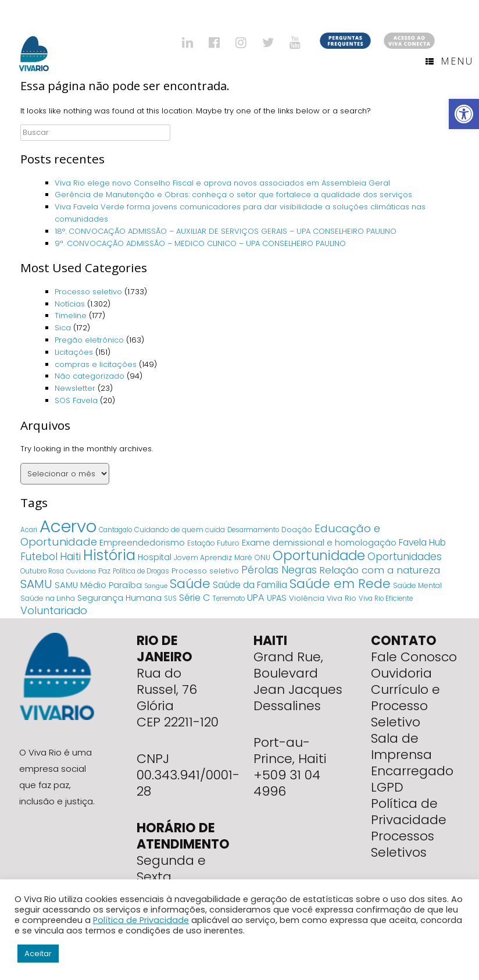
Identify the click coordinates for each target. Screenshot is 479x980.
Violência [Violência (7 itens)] (307, 598)
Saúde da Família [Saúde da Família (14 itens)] (250, 585)
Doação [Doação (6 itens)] (297, 530)
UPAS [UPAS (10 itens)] (277, 598)
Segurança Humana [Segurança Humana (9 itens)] (119, 598)
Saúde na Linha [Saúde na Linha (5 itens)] (48, 598)
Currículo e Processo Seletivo (405, 706)
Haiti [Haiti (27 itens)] (70, 556)
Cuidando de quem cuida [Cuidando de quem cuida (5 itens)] (180, 530)
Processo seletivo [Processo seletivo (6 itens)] (205, 571)
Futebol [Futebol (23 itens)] (39, 557)
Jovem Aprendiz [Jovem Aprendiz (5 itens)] (203, 557)
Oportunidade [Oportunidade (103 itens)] (319, 555)
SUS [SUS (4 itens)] (170, 598)
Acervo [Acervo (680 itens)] (68, 526)
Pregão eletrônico (89, 340)
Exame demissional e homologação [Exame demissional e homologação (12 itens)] (319, 542)
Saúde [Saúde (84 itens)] (190, 584)
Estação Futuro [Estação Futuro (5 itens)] (213, 543)
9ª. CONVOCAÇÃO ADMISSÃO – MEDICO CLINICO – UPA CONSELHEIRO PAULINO (200, 243)
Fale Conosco (414, 657)
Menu (449, 61)
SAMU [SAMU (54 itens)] (36, 584)
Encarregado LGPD (412, 779)
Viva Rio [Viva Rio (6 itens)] (342, 598)
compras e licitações (96, 364)
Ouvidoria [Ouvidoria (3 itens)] (81, 571)
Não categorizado (90, 376)
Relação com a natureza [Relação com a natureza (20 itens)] (380, 570)
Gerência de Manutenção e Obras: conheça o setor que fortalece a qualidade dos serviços (235, 195)
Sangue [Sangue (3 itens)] (156, 586)
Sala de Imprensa (401, 746)
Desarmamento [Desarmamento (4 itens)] (253, 530)
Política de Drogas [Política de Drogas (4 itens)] (141, 571)
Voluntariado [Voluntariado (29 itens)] (54, 610)
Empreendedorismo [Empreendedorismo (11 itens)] (142, 543)
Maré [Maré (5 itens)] (243, 557)
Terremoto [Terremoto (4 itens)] (229, 598)
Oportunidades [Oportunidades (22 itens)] (405, 557)
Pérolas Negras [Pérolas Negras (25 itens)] (279, 570)
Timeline (71, 316)
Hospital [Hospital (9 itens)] (155, 557)
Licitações (74, 352)
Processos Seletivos (403, 844)
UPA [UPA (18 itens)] (256, 598)
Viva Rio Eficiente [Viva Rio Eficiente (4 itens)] (386, 598)
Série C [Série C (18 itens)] (195, 598)
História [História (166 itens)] (109, 555)
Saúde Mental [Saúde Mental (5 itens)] (417, 585)
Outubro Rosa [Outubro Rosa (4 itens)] (42, 571)
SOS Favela (76, 400)
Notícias (70, 304)
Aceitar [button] (38, 954)
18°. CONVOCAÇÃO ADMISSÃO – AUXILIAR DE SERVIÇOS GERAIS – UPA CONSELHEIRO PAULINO (226, 231)
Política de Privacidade (409, 812)
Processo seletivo (88, 292)
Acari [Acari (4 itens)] (29, 530)
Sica (63, 328)
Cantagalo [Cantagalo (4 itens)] (115, 530)
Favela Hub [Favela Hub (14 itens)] (422, 542)
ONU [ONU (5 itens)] (262, 557)
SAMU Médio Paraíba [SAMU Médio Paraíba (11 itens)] (98, 585)
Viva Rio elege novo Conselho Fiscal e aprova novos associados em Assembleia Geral (222, 183)
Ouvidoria (401, 673)
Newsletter (75, 388)
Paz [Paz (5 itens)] (104, 571)
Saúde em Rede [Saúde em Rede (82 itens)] (340, 584)
